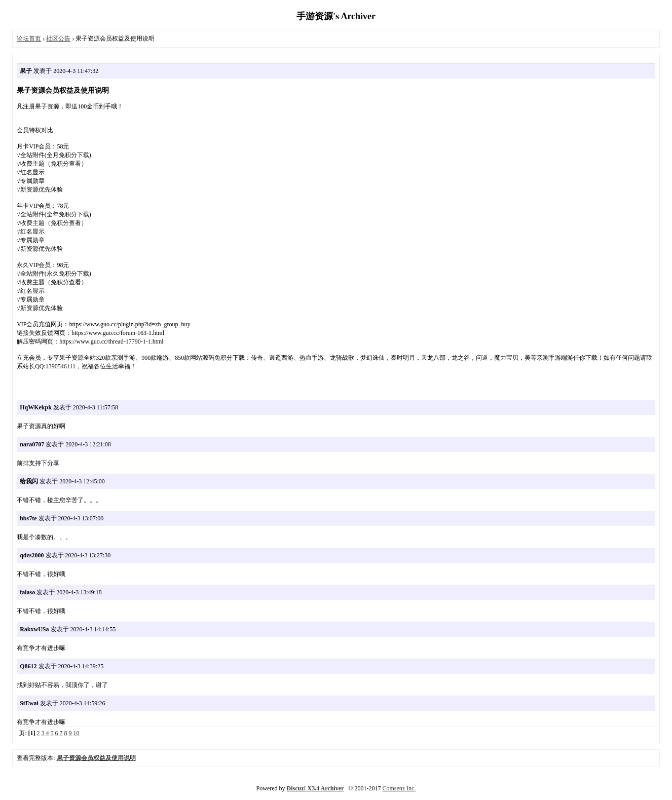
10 (77, 733)
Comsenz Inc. (399, 788)
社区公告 (58, 39)
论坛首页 (29, 39)
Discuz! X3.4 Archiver (315, 788)
